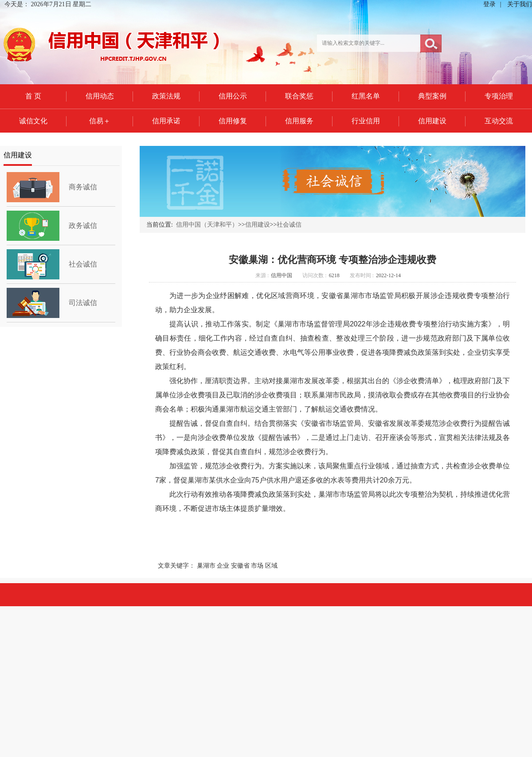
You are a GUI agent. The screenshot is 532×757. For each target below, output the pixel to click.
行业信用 (366, 121)
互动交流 (499, 121)
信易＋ (100, 121)
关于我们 (520, 4)
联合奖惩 (299, 96)
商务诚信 (83, 187)
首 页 (33, 96)
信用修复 (233, 121)
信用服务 (299, 121)
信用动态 (100, 96)
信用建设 (432, 121)
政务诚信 (83, 226)
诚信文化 (33, 121)
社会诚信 (83, 264)
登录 (489, 4)
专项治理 (499, 96)
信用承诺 (166, 121)
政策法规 (166, 96)
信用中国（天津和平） (207, 225)
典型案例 (432, 96)
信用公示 (233, 96)
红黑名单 (366, 96)
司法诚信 (83, 303)
